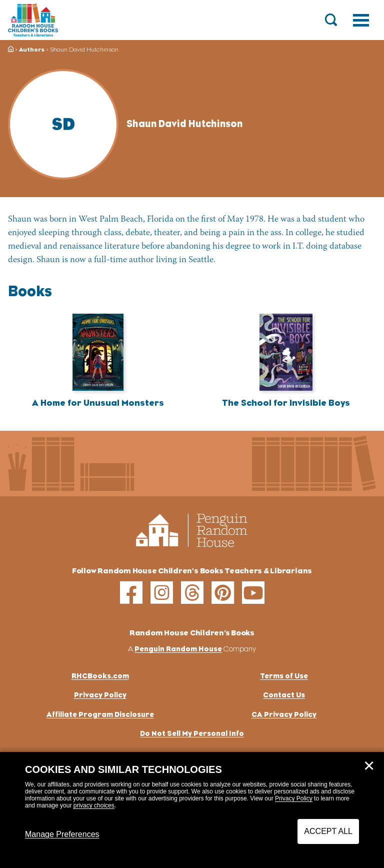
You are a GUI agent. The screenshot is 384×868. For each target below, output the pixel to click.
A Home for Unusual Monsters (98, 403)
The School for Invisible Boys (286, 403)
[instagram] (162, 593)
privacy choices (94, 805)
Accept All (328, 831)
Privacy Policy (294, 798)
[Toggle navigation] (361, 20)
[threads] (192, 593)
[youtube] (253, 593)
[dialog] (192, 810)
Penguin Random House (178, 649)
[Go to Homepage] (33, 20)
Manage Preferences (62, 834)
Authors (32, 50)
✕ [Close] (369, 766)
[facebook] (131, 593)
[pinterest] (223, 593)
